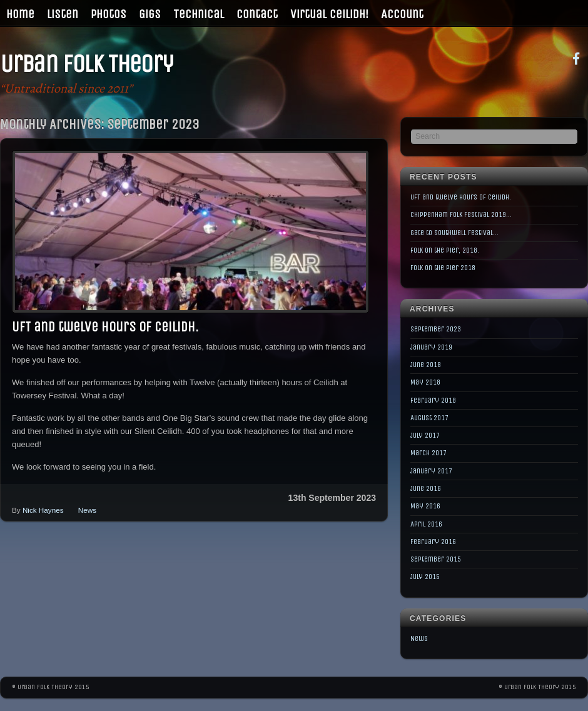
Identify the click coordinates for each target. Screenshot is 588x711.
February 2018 (433, 400)
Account (402, 14)
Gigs (150, 14)
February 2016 (433, 542)
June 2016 (426, 488)
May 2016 (425, 506)
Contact (257, 14)
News (87, 510)
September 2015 (436, 559)
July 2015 (425, 577)
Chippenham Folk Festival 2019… (461, 214)
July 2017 (425, 435)
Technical (199, 14)
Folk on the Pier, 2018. (445, 250)
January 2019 (431, 347)
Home (20, 14)
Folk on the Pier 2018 (443, 268)
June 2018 (426, 365)
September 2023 (436, 329)
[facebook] (576, 58)
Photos (109, 14)
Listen (63, 14)
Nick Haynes (43, 510)
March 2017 (428, 453)
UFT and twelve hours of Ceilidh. (105, 327)
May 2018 (425, 382)
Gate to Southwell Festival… (454, 233)
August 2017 (429, 418)
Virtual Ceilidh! (329, 14)
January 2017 (431, 471)
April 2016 (426, 524)
